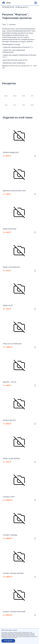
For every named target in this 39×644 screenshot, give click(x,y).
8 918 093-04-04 (8, 7)
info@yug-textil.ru (22, 7)
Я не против (8, 641)
